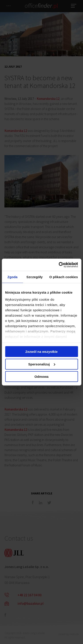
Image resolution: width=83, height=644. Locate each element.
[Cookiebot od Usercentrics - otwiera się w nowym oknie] (59, 265)
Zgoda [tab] (12, 277)
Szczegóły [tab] (34, 277)
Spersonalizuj (42, 364)
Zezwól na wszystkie (42, 352)
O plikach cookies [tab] (64, 277)
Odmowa (41, 377)
